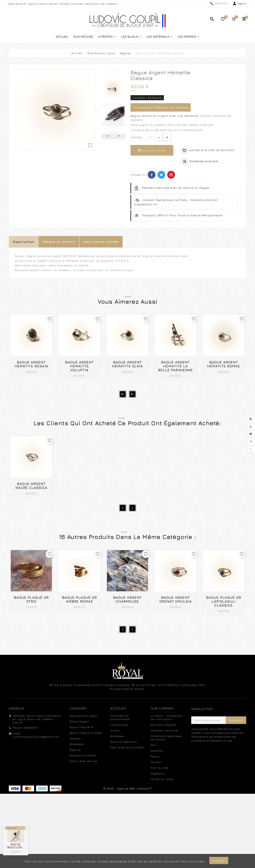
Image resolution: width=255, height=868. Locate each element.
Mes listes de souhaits (127, 734)
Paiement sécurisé (164, 717)
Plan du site (159, 755)
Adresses (117, 723)
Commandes (119, 712)
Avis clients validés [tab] (101, 242)
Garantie (157, 738)
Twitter (161, 175)
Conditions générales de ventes (166, 725)
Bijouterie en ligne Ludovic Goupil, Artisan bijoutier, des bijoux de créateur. (64, 4)
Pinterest (171, 175)
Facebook (152, 175)
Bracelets (77, 731)
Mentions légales (163, 712)
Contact (156, 749)
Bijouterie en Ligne (83, 703)
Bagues (75, 737)
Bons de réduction (124, 729)
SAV (154, 732)
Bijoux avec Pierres (84, 748)
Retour (155, 743)
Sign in (242, 4)
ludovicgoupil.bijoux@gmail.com (36, 723)
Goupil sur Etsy (162, 766)
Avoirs (115, 717)
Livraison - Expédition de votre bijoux (167, 704)
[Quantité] (151, 137)
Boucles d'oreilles (83, 742)
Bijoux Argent (80, 708)
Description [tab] (24, 242)
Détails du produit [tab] (59, 242)
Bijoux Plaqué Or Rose (86, 720)
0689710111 (222, 3)
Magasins (158, 760)
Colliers (75, 725)
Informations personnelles (120, 704)
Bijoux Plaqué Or (82, 714)
